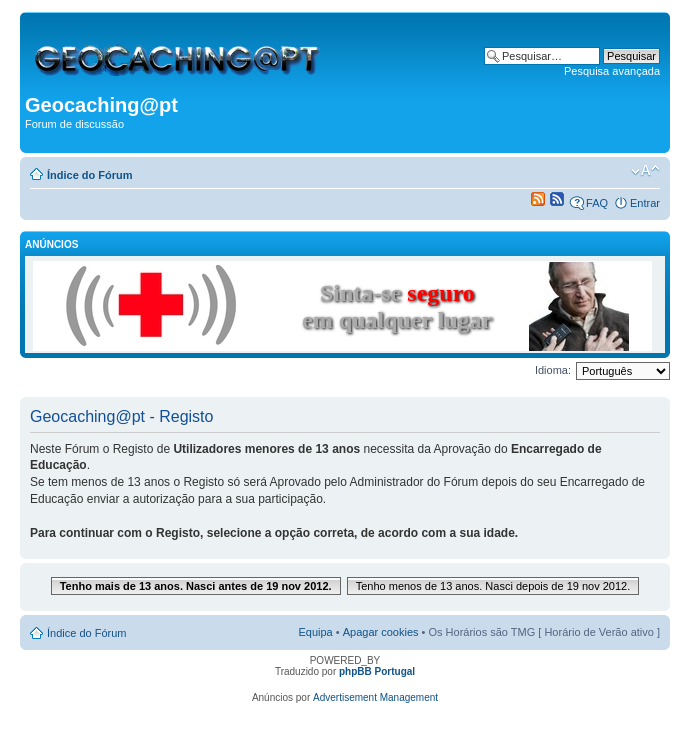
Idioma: (553, 370)
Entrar (645, 203)
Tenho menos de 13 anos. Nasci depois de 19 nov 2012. (493, 586)
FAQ (597, 203)
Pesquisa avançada (612, 71)
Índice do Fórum (90, 175)
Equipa (315, 632)
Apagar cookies (381, 632)
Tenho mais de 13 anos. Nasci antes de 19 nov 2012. (196, 586)
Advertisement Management (375, 697)
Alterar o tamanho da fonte (645, 171)
